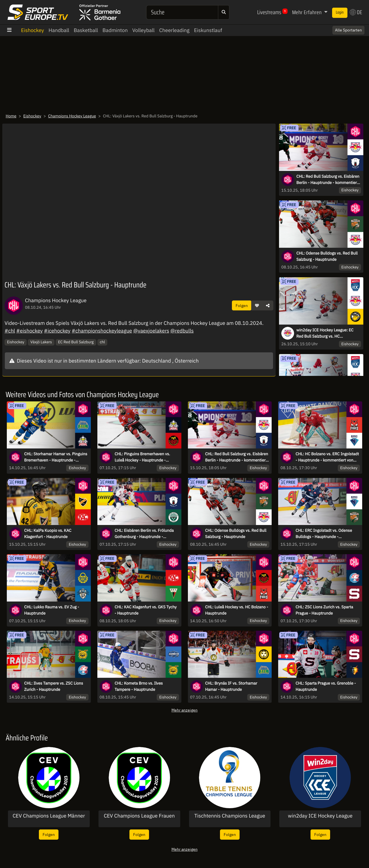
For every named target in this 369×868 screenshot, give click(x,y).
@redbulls (182, 331)
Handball (59, 30)
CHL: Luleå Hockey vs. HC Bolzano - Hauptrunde (237, 610)
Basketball (86, 30)
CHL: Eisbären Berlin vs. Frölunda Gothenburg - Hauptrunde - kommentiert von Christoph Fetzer (145, 534)
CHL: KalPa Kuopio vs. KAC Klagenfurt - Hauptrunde (48, 533)
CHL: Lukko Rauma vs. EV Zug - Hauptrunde (52, 610)
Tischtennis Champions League (230, 816)
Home (11, 116)
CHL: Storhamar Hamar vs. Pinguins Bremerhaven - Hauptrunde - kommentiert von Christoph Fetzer (56, 457)
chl (102, 342)
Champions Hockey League (72, 116)
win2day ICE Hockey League (320, 816)
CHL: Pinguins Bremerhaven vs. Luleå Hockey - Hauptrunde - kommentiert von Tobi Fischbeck (144, 457)
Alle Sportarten (348, 30)
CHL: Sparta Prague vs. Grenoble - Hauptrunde (326, 686)
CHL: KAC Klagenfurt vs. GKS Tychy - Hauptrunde (146, 610)
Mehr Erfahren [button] (307, 12)
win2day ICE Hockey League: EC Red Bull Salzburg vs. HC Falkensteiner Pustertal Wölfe (325, 333)
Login (340, 12)
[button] (257, 306)
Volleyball (143, 30)
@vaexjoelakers (151, 331)
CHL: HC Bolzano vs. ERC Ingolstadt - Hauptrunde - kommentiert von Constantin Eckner (327, 457)
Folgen (242, 305)
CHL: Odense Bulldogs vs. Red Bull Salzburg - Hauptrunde (327, 256)
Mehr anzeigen (184, 710)
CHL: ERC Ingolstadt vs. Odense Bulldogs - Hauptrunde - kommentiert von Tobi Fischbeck (324, 534)
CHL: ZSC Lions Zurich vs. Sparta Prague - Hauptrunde (324, 610)
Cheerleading (174, 30)
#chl (10, 331)
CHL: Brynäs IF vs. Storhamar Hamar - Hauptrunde (231, 686)
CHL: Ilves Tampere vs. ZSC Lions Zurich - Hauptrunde (54, 686)
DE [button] (356, 12)
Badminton (115, 30)
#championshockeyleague (102, 331)
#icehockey (57, 331)
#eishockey (29, 331)
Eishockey (33, 30)
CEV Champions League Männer (49, 816)
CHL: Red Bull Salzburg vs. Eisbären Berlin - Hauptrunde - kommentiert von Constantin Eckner (328, 180)
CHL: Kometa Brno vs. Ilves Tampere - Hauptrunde (139, 686)
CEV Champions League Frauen (139, 816)
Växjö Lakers (41, 342)
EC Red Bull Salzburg (76, 342)
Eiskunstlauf (208, 30)
